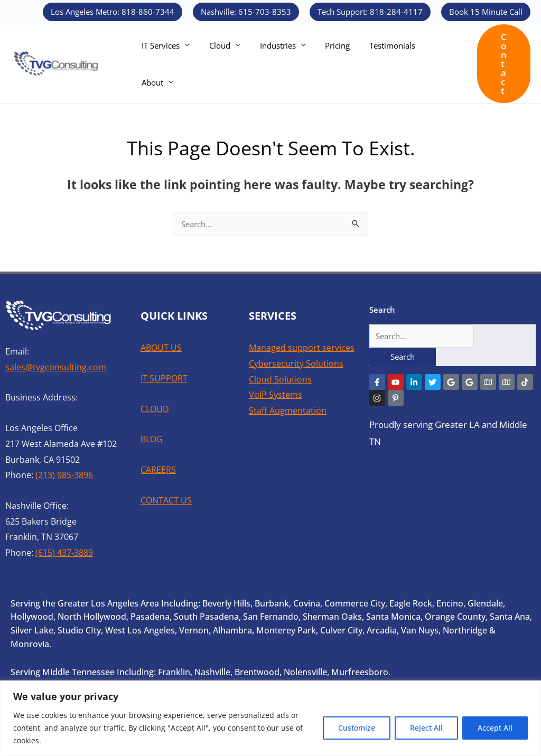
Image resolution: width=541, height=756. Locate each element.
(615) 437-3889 (64, 553)
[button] (113, 12)
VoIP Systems (276, 395)
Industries (269, 64)
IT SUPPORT (164, 378)
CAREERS (158, 470)
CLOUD (155, 409)
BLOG (152, 439)
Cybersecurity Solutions (296, 363)
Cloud (214, 64)
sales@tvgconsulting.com (56, 367)
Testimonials (376, 64)
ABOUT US (161, 348)
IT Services (159, 64)
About (426, 64)
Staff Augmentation (288, 410)
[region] (270, 718)
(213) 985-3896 (64, 475)
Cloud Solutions (280, 379)
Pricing (325, 64)
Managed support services (302, 348)
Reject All (426, 728)
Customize (357, 728)
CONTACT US (166, 500)
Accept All (495, 728)
